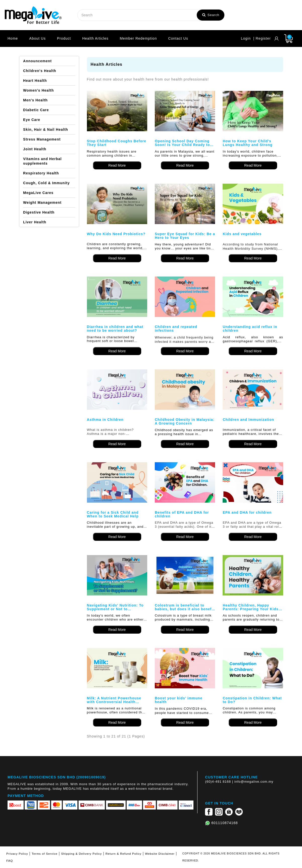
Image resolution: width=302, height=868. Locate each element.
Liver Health (35, 222)
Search (211, 15)
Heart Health (35, 81)
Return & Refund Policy (123, 854)
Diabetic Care (36, 110)
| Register (262, 38)
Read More (117, 165)
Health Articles (95, 38)
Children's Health (40, 71)
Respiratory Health (41, 173)
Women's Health (38, 90)
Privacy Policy (17, 854)
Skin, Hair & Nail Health (46, 129)
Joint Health (35, 149)
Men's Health (35, 100)
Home (13, 38)
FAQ (10, 861)
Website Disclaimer (160, 854)
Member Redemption (138, 38)
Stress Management (42, 139)
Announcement (37, 61)
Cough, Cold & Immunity (46, 183)
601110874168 (224, 823)
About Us (37, 38)
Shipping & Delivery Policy (81, 854)
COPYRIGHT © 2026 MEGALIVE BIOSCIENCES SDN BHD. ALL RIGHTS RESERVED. (231, 857)
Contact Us (178, 38)
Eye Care (32, 120)
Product (64, 38)
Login (246, 38)
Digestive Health (39, 212)
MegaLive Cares (38, 193)
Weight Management (42, 203)
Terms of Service (45, 854)
